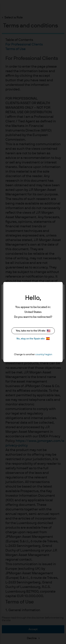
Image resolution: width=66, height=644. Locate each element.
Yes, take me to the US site (33, 331)
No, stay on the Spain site (33, 339)
